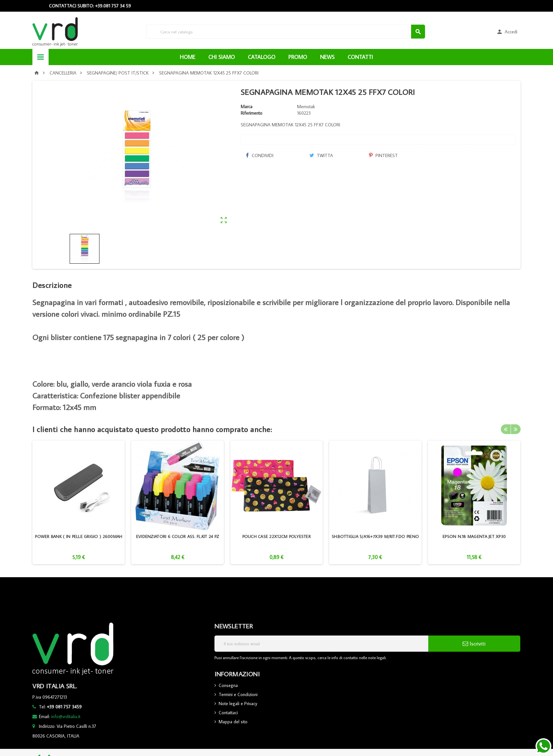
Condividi (259, 155)
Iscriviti (474, 644)
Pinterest (383, 155)
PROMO (298, 57)
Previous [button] (506, 429)
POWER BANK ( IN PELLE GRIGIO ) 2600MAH (79, 536)
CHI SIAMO (222, 57)
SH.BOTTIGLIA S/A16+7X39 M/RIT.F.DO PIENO (375, 536)
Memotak (306, 107)
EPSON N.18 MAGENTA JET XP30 (474, 536)
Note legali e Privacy (238, 704)
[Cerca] (286, 32)
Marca (247, 107)
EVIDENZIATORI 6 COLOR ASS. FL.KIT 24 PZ (178, 536)
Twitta (321, 155)
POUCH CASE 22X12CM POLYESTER (276, 536)
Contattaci (228, 713)
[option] (79, 502)
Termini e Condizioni (238, 694)
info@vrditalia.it (66, 716)
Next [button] (516, 429)
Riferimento (252, 113)
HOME (188, 57)
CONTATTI (360, 57)
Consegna (228, 685)
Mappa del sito (233, 722)
